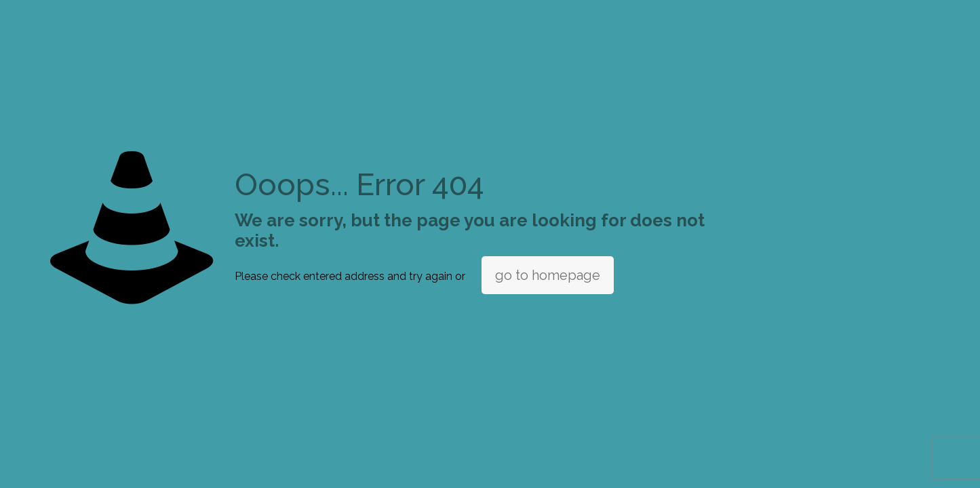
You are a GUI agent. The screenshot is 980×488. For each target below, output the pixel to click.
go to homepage (548, 275)
